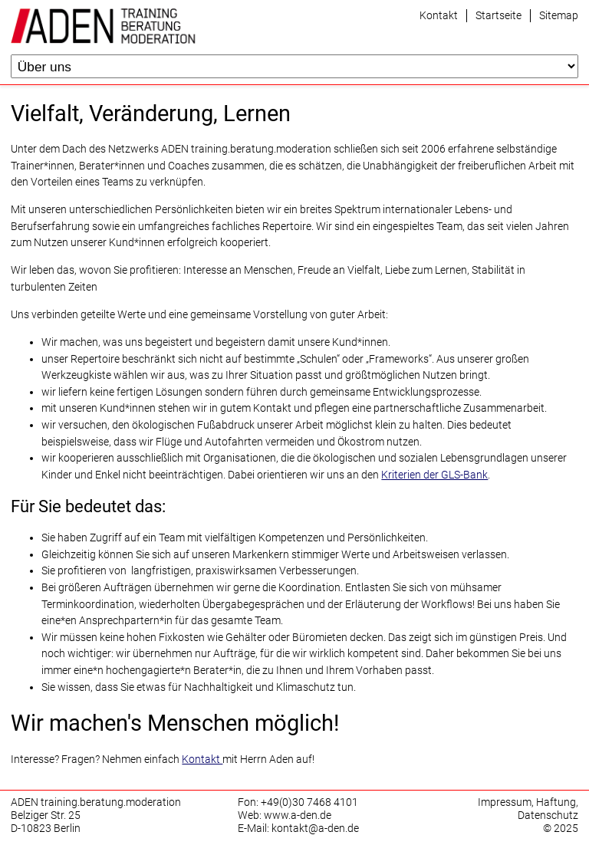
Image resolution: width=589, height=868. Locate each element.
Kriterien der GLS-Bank (434, 475)
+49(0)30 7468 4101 (309, 802)
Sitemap (559, 16)
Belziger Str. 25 (46, 815)
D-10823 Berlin (46, 829)
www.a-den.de (298, 815)
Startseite (499, 16)
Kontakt (439, 16)
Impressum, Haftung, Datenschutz (528, 809)
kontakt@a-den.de (315, 829)
